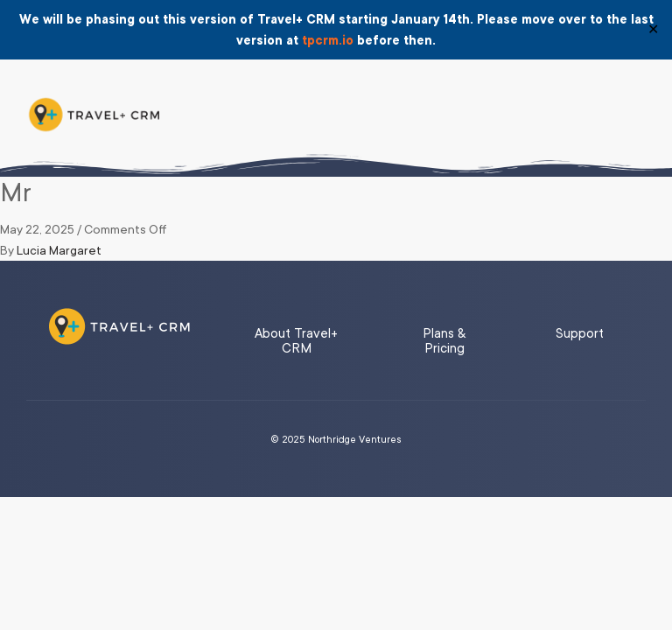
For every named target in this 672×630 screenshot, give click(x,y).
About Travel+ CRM (296, 341)
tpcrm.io (328, 40)
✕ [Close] (653, 30)
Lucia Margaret (59, 250)
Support (580, 334)
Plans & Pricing (444, 341)
